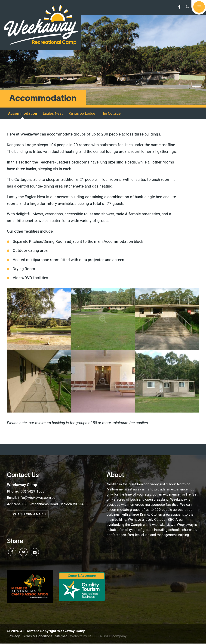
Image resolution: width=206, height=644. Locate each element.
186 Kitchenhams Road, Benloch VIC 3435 (47, 505)
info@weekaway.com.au (31, 498)
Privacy (14, 637)
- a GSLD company (112, 637)
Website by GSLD (83, 637)
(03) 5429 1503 (26, 492)
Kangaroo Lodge (82, 114)
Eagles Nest (53, 114)
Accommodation (23, 114)
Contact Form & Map (28, 515)
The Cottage (111, 114)
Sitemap (61, 637)
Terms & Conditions (37, 637)
